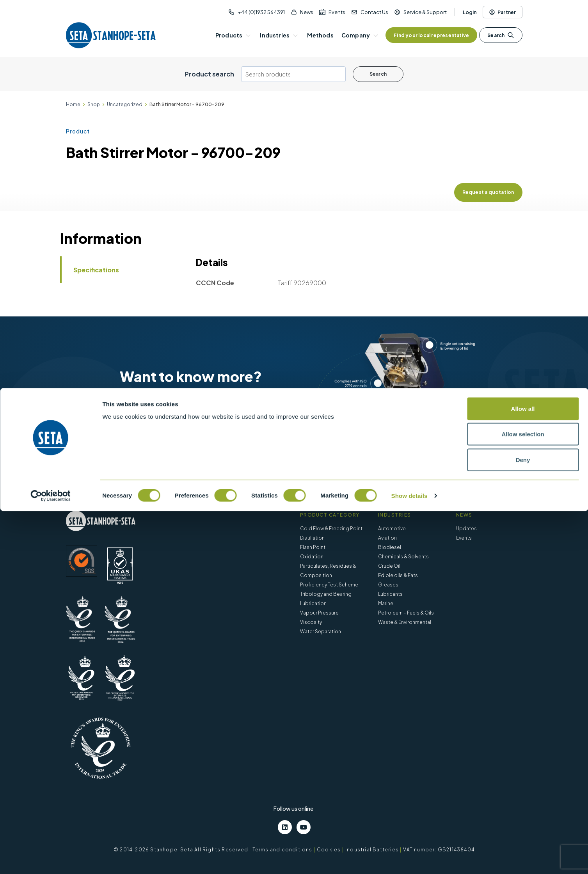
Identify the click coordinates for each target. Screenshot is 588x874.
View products (152, 432)
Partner (502, 12)
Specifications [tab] (96, 270)
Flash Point (313, 547)
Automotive (392, 528)
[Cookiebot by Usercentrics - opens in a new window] (51, 859)
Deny (523, 823)
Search (501, 35)
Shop (94, 104)
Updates (466, 528)
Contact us (216, 432)
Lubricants (390, 594)
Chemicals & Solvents (403, 557)
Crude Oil (389, 566)
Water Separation (321, 632)
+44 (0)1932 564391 (261, 12)
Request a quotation (488, 192)
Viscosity (311, 622)
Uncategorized (125, 104)
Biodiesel (390, 547)
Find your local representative (431, 35)
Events (337, 12)
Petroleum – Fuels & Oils (406, 613)
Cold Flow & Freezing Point (331, 528)
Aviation (387, 538)
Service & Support (425, 12)
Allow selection (523, 797)
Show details (409, 859)
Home (73, 104)
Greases (388, 585)
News (307, 12)
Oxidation (312, 557)
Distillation (312, 538)
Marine (386, 603)
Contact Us (374, 12)
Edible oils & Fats (398, 575)
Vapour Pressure (319, 613)
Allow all (523, 772)
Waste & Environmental (405, 622)
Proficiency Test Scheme (329, 585)
